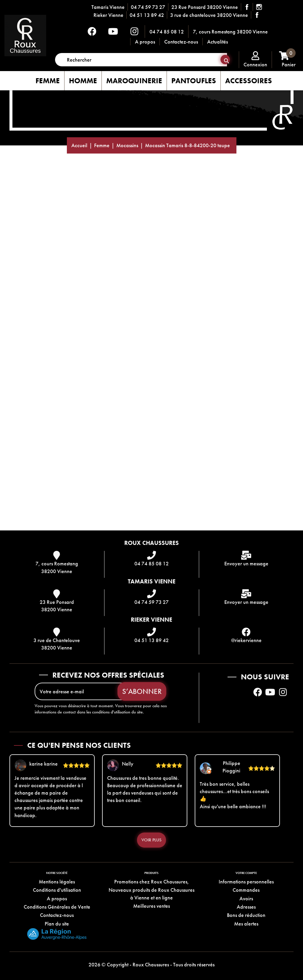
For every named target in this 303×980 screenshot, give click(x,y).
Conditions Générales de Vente (57, 907)
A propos (145, 42)
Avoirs (246, 898)
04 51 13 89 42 (147, 15)
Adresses (246, 907)
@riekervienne (246, 640)
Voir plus (151, 840)
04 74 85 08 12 (167, 32)
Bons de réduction (246, 915)
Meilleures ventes (151, 906)
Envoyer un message (246, 563)
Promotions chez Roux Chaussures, (152, 882)
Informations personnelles (246, 882)
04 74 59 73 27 (148, 7)
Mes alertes (246, 924)
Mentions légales (57, 882)
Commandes (246, 890)
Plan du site (57, 924)
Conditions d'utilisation (57, 890)
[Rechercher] (141, 60)
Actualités (217, 42)
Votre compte (246, 873)
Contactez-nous (181, 42)
